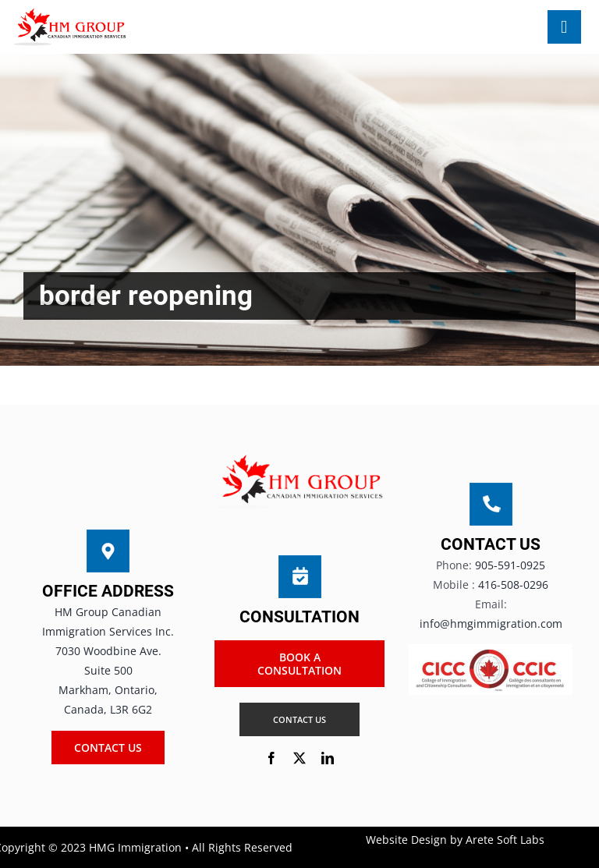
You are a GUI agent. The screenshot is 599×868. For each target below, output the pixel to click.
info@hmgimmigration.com (491, 624)
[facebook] (271, 758)
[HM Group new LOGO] (70, 12)
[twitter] (299, 758)
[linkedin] (328, 758)
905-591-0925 (510, 565)
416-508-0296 (513, 585)
